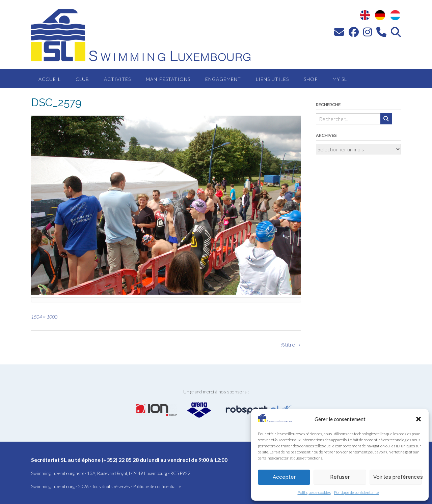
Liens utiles (272, 79)
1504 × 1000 (44, 317)
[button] (418, 419)
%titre (291, 345)
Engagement (223, 79)
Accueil (50, 79)
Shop (311, 79)
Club (82, 79)
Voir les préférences (398, 477)
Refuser (340, 477)
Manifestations (168, 79)
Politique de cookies (314, 492)
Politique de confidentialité (357, 492)
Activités (117, 79)
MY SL (340, 79)
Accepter (284, 477)
